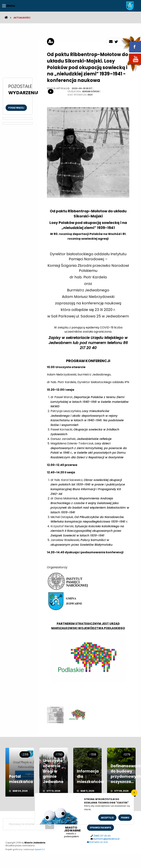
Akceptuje (107, 818)
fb (131, 44)
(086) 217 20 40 (102, 836)
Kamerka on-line (97, 842)
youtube (131, 65)
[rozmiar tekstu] (51, 42)
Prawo (125, 818)
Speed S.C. (40, 849)
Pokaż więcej (16, 108)
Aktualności (22, 18)
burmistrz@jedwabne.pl (106, 839)
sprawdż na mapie (100, 828)
